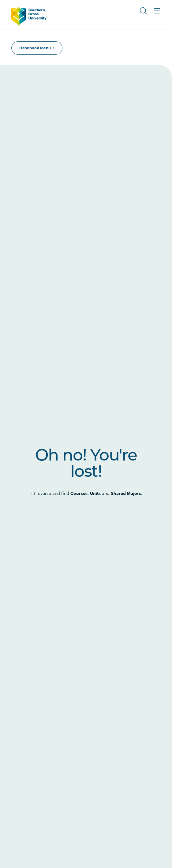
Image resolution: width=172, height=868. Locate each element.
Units (95, 493)
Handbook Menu (36, 48)
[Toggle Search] (144, 11)
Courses (79, 493)
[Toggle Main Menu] (157, 11)
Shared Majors (126, 493)
